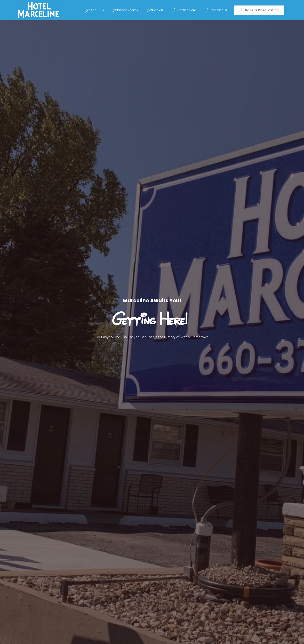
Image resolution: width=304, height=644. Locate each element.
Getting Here (184, 10)
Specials (155, 10)
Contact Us (216, 10)
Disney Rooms (125, 10)
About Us (95, 10)
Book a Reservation (259, 10)
